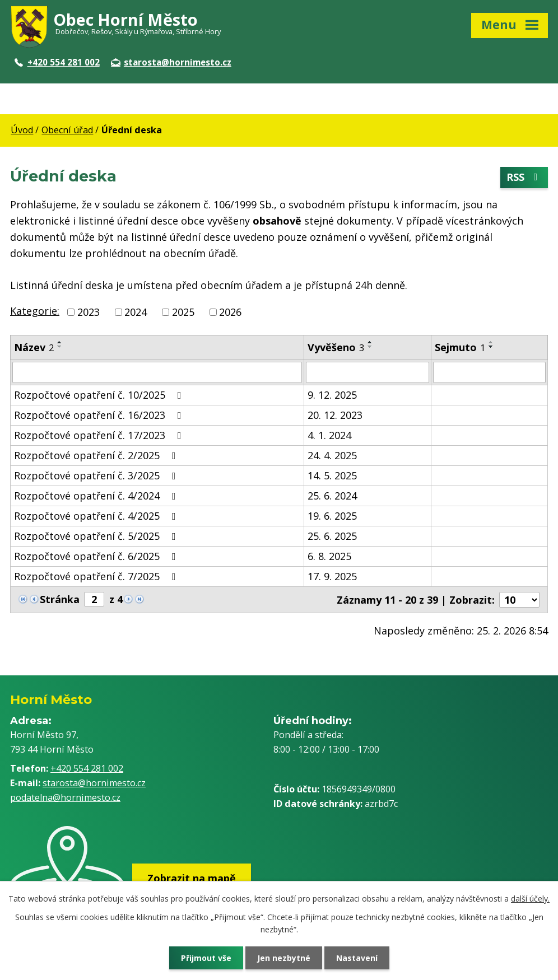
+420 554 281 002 (57, 62)
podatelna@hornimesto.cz (65, 797)
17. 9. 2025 (332, 576)
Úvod (22, 130)
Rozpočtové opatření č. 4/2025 (97, 516)
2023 (89, 312)
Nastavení (357, 958)
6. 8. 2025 (329, 556)
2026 (230, 312)
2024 (136, 312)
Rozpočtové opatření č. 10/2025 (100, 395)
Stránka (60, 599)
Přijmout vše (206, 958)
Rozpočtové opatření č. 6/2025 (97, 556)
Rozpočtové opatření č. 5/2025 (97, 536)
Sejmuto (460, 347)
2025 (183, 312)
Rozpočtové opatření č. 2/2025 (97, 455)
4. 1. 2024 (329, 435)
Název (34, 347)
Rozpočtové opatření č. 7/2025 (97, 576)
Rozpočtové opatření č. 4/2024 (97, 496)
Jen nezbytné (284, 958)
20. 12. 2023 (335, 415)
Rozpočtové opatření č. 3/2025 (97, 475)
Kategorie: (35, 311)
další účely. (530, 899)
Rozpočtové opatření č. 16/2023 (100, 415)
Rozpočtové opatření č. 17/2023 (100, 435)
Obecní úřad (67, 130)
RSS (524, 178)
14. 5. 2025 (332, 475)
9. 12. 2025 (332, 395)
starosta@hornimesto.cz (171, 62)
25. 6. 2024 (332, 496)
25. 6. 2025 (332, 536)
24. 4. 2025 (332, 455)
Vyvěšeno (336, 347)
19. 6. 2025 (332, 516)
